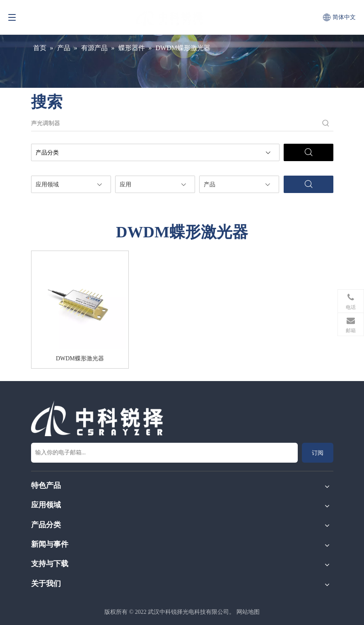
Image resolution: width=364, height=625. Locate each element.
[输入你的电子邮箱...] (164, 453)
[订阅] (318, 453)
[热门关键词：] (326, 123)
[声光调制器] (175, 123)
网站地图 (248, 612)
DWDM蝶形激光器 (80, 358)
